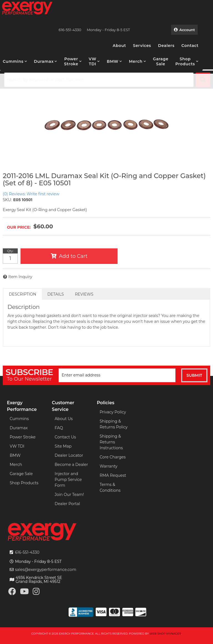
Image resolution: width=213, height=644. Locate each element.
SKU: (7, 200)
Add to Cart (73, 256)
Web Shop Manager (165, 634)
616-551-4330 (27, 552)
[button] (15, 61)
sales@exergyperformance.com (46, 570)
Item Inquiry (20, 277)
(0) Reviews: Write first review (31, 194)
